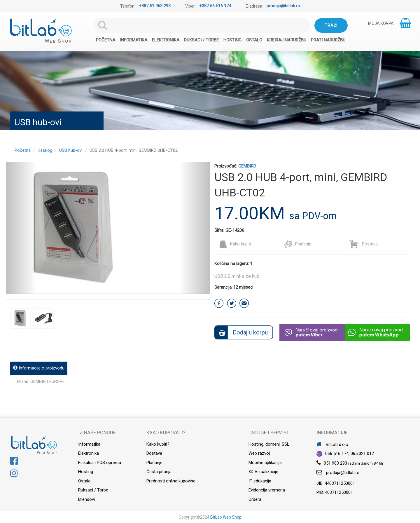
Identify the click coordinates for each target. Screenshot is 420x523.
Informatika (134, 40)
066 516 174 (337, 454)
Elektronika (166, 40)
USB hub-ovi (71, 150)
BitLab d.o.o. (333, 444)
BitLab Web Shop (226, 517)
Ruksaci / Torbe (201, 40)
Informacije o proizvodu (39, 368)
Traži (331, 25)
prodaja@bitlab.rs (283, 6)
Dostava (364, 244)
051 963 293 (335, 463)
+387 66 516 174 (215, 6)
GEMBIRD (247, 166)
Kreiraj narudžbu (287, 40)
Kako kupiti (235, 244)
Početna (106, 40)
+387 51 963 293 (155, 6)
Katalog (45, 150)
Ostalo (254, 40)
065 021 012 (362, 454)
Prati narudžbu (328, 40)
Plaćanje (297, 244)
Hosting (232, 40)
